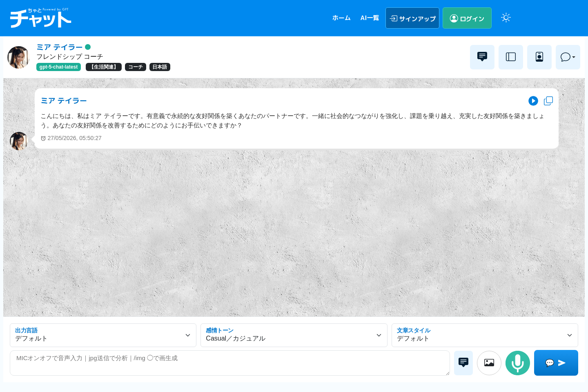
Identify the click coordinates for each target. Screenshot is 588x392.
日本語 (160, 67)
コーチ (136, 67)
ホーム (342, 18)
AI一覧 (370, 18)
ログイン (467, 18)
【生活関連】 (104, 67)
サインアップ (413, 18)
